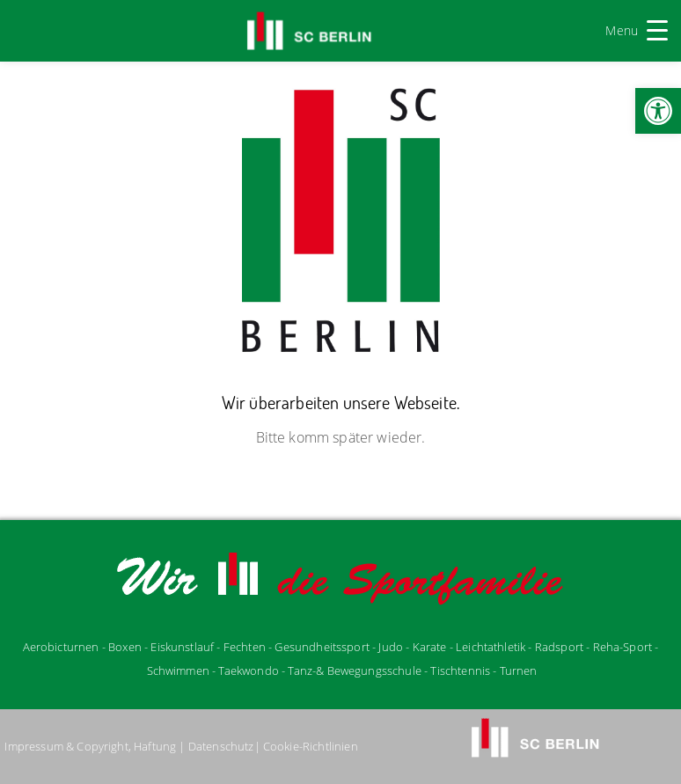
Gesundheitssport (322, 647)
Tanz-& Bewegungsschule (355, 670)
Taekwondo (248, 670)
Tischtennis (460, 670)
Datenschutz (221, 746)
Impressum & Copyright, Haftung (90, 746)
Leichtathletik (492, 647)
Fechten (245, 647)
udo (391, 647)
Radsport (559, 647)
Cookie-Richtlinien (311, 746)
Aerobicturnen (62, 647)
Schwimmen (178, 670)
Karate (430, 647)
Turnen (519, 670)
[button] (658, 111)
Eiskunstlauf (182, 647)
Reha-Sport (623, 647)
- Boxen (122, 647)
